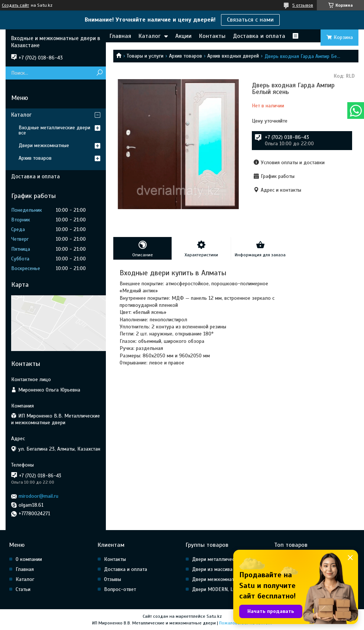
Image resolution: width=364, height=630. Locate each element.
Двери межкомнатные (44, 145)
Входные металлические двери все (54, 130)
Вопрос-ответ (120, 589)
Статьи (23, 589)
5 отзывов (303, 5)
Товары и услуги (145, 56)
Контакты (212, 36)
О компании (29, 559)
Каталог (149, 36)
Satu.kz (214, 616)
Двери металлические (217, 559)
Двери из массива (212, 569)
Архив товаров (186, 56)
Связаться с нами (250, 20)
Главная (120, 36)
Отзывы (113, 579)
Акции (183, 36)
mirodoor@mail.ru (38, 496)
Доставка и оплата (259, 36)
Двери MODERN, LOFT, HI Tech (226, 589)
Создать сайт (15, 5)
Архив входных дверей (233, 56)
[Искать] (99, 73)
